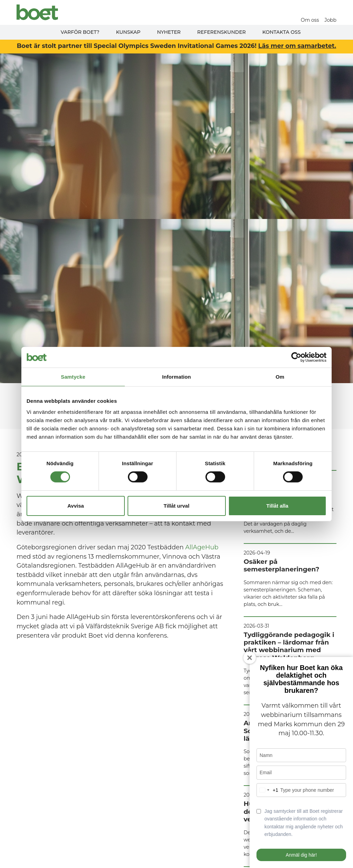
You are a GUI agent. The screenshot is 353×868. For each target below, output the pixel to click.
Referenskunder (221, 32)
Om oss (310, 20)
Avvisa (76, 506)
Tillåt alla (278, 506)
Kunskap (128, 32)
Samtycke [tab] (73, 376)
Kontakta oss (281, 32)
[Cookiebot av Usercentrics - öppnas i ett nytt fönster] (296, 357)
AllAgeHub (202, 547)
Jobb (330, 20)
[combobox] (268, 790)
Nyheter (169, 32)
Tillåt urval (177, 506)
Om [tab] (280, 376)
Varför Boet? (80, 32)
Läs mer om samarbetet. (297, 46)
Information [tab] (176, 376)
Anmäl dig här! (301, 855)
